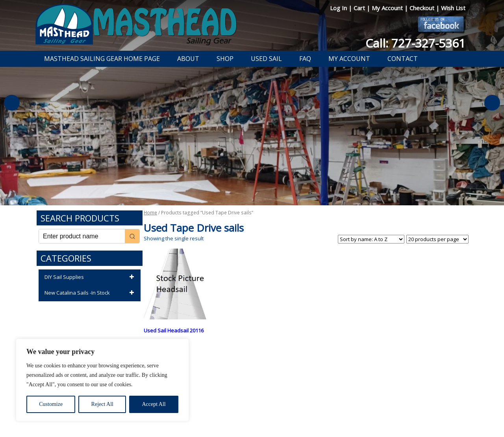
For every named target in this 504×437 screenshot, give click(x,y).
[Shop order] (371, 239)
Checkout (423, 8)
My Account (388, 8)
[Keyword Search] (82, 236)
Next (492, 103)
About (188, 59)
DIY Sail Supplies (91, 277)
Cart (360, 8)
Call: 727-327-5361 (415, 43)
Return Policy (243, 411)
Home (150, 213)
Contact (403, 59)
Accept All (154, 404)
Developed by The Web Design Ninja (252, 420)
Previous (12, 103)
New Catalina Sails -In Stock (91, 293)
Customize (51, 404)
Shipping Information (289, 411)
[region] (102, 380)
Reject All (102, 404)
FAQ (305, 59)
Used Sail (266, 59)
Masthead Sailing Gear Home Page (102, 59)
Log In (339, 8)
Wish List (453, 8)
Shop (225, 59)
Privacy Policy (206, 411)
